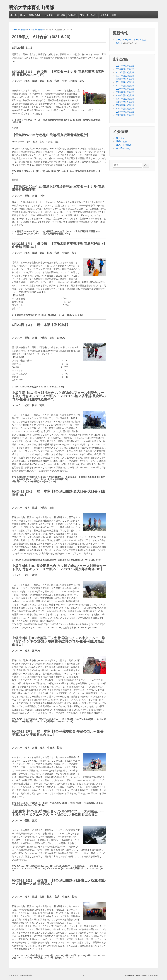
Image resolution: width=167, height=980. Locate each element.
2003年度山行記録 (125, 112)
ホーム (13, 15)
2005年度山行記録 (125, 105)
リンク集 (49, 15)
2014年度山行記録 (125, 76)
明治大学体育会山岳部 (31, 8)
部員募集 (104, 15)
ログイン (120, 138)
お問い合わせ (35, 15)
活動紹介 (73, 15)
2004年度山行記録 (125, 109)
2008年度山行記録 (125, 95)
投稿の (122, 141)
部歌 (114, 15)
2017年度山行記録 (125, 66)
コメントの (124, 145)
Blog (23, 15)
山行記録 (61, 15)
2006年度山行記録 (125, 102)
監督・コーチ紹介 (88, 15)
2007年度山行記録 (125, 99)
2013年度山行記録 (125, 79)
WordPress (154, 975)
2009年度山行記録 (125, 92)
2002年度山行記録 (125, 115)
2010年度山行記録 (125, 89)
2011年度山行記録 (125, 86)
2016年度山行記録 (125, 69)
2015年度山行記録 (36, 30)
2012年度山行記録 (125, 82)
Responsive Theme (133, 975)
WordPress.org (123, 148)
